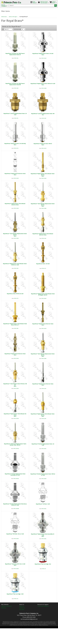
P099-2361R (44, 148)
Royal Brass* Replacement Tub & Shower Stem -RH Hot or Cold (15, 264)
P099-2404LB (16, 479)
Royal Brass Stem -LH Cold (43, 264)
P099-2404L (44, 449)
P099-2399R (16, 388)
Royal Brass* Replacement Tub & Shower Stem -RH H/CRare (43, 175)
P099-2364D (16, 208)
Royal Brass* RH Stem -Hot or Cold (15, 534)
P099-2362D (16, 178)
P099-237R (16, 298)
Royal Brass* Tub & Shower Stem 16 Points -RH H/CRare (15, 385)
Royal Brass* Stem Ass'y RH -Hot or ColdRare (15, 565)
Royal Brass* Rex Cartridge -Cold (15, 594)
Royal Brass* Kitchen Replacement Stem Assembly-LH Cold (15, 474)
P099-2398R (44, 358)
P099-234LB (44, 58)
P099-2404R (44, 479)
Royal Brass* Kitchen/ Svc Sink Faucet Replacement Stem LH (15, 54)
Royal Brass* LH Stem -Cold (43, 504)
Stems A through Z (13, 17)
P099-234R (16, 88)
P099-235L (16, 118)
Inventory (4, 608)
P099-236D (44, 238)
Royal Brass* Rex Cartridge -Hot (43, 564)
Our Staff (22, 610)
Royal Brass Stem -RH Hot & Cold (15, 294)
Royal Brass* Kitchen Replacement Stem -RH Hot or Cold (43, 475)
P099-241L (16, 599)
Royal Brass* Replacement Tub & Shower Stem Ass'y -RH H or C (15, 324)
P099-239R (44, 419)
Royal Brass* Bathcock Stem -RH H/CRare (43, 144)
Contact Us (22, 608)
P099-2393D (44, 328)
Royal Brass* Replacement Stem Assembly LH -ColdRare (43, 535)
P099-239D (44, 389)
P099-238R (16, 328)
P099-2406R (16, 569)
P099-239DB (16, 418)
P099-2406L (44, 539)
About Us (22, 606)
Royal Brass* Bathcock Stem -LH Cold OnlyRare (15, 144)
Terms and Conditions (43, 606)
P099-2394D (16, 358)
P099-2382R (44, 298)
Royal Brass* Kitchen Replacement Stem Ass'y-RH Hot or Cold (15, 505)
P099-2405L (44, 509)
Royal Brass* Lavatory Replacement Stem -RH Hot (43, 114)
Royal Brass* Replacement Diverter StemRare (15, 174)
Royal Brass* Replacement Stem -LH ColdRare (43, 54)
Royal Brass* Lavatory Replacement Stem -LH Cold (15, 114)
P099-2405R (16, 539)
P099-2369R (16, 238)
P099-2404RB (16, 509)
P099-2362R (44, 178)
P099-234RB (44, 88)
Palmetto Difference (6, 606)
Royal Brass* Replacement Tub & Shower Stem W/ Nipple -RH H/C (43, 294)
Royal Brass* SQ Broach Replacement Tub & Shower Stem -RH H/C (15, 444)
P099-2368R (44, 208)
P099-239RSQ (16, 448)
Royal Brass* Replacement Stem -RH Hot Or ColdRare (43, 84)
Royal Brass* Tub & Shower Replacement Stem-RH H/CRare (43, 205)
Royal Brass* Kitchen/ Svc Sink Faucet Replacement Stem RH (15, 84)
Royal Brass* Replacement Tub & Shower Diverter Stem (15, 204)
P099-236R (16, 268)
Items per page (20, 29)
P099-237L (44, 268)
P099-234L (16, 58)
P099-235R (44, 118)
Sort (8, 29)
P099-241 (44, 569)
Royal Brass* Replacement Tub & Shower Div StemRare (15, 415)
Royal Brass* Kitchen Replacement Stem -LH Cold (43, 445)
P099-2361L (16, 148)
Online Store (4, 17)
